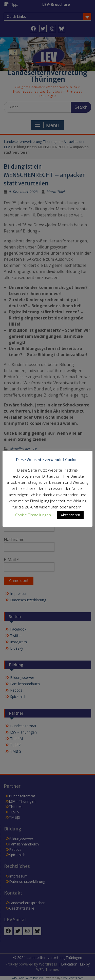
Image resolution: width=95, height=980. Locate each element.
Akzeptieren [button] (70, 515)
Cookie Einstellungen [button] (33, 515)
